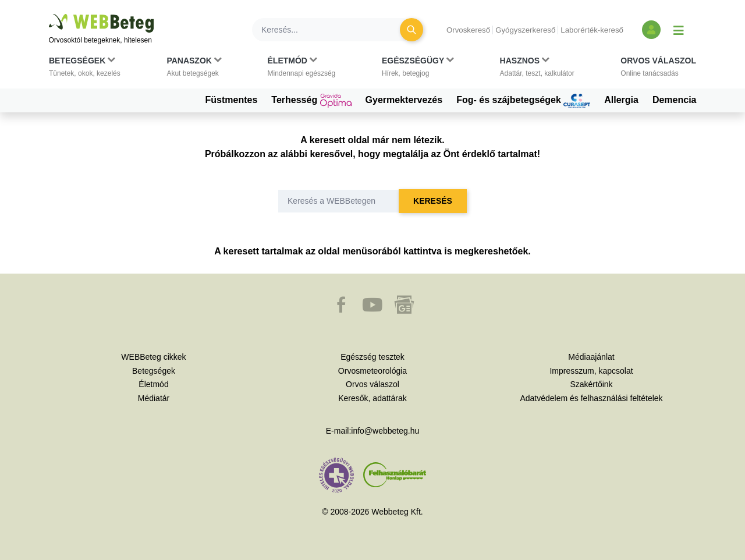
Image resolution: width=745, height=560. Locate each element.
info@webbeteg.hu (385, 431)
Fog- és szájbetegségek (523, 101)
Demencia (675, 100)
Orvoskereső (468, 30)
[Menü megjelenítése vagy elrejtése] (679, 30)
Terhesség (311, 101)
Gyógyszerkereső (525, 30)
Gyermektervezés (404, 100)
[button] (85, 69)
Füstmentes (232, 100)
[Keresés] (333, 30)
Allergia (621, 100)
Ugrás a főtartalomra (49, 14)
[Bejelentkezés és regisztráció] (651, 30)
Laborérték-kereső (592, 30)
